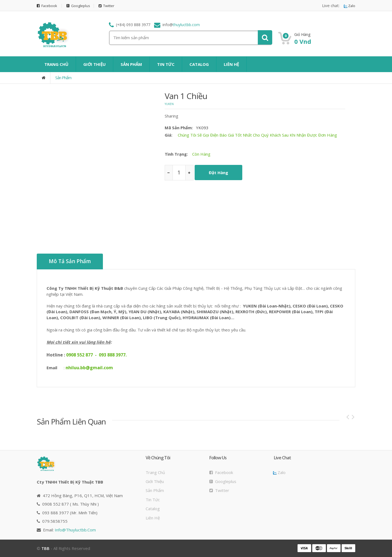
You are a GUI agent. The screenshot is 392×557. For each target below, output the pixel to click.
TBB (45, 548)
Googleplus (79, 6)
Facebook (47, 6)
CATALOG (199, 64)
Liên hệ (153, 518)
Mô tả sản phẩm (70, 261)
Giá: (169, 135)
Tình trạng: (176, 154)
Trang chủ (155, 472)
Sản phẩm (63, 78)
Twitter (107, 6)
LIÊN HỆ (231, 64)
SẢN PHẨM (131, 64)
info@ (75, 530)
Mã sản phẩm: (179, 128)
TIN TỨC (166, 64)
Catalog (153, 509)
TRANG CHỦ (56, 64)
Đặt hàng (218, 173)
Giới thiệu (155, 481)
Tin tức (153, 499)
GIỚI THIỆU (94, 64)
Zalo (349, 6)
